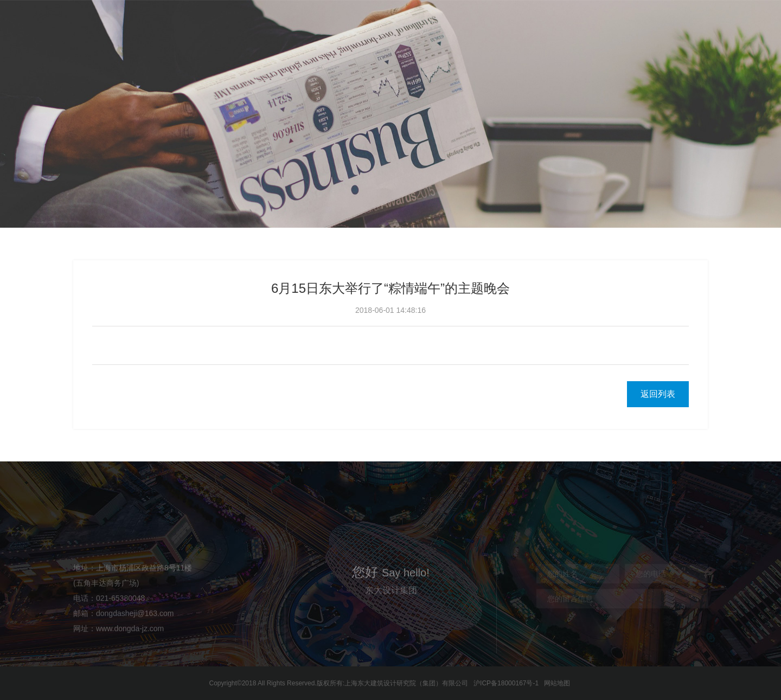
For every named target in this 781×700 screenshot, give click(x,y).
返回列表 (658, 394)
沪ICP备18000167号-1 (506, 683)
